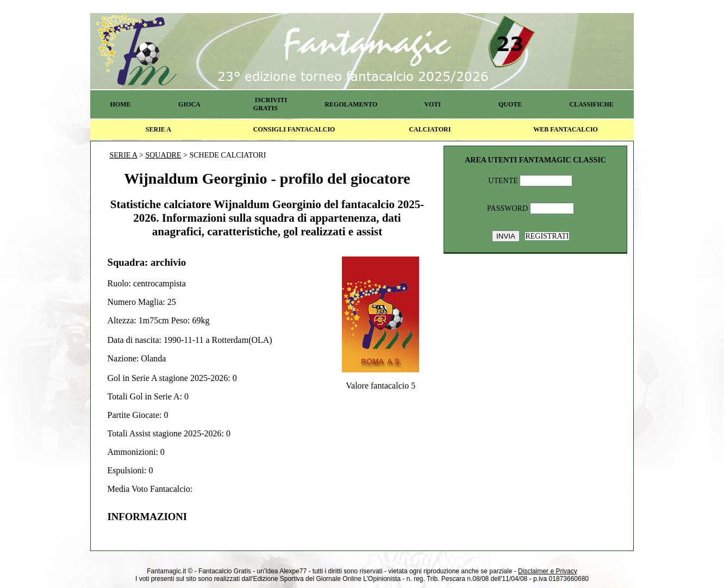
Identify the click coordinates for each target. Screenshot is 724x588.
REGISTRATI (547, 236)
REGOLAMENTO (351, 104)
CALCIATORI (430, 129)
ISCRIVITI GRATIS (270, 104)
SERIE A (158, 129)
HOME (120, 104)
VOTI (433, 104)
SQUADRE (163, 155)
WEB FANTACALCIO (566, 129)
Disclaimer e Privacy (548, 571)
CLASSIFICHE (592, 104)
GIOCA (189, 104)
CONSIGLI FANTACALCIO (294, 129)
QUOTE (510, 104)
